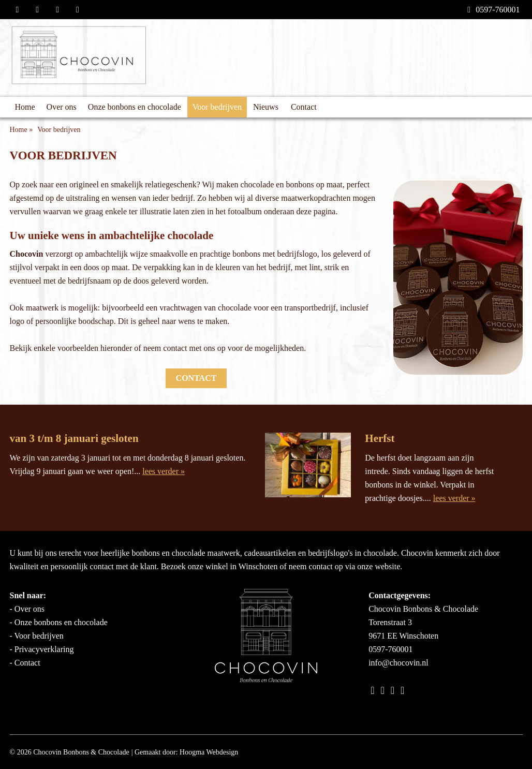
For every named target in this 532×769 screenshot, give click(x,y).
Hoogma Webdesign (209, 752)
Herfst (380, 438)
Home (25, 107)
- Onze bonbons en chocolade (59, 622)
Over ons (62, 107)
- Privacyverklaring (42, 649)
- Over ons (27, 609)
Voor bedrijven (217, 107)
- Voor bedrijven (37, 636)
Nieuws (266, 107)
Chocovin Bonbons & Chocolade (81, 752)
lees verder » (164, 471)
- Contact (25, 663)
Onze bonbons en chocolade (135, 107)
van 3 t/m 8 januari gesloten (74, 438)
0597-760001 (493, 10)
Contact (304, 107)
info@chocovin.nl (398, 663)
